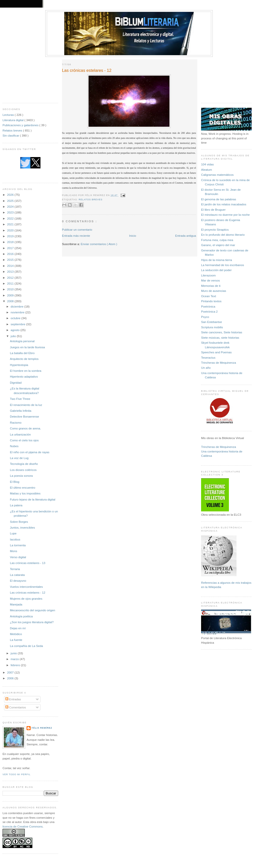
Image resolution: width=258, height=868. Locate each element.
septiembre (18, 324)
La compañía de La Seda (26, 646)
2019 (11, 236)
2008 (11, 301)
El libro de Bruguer (213, 210)
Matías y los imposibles (25, 493)
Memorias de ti (211, 286)
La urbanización (20, 434)
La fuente (16, 640)
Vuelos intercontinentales (26, 587)
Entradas (13, 699)
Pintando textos (211, 301)
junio (14, 653)
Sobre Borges (19, 522)
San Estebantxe (212, 322)
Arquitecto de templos (24, 359)
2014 (11, 266)
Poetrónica (208, 306)
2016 (11, 254)
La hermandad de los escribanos (223, 265)
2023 (11, 212)
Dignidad (16, 383)
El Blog (15, 482)
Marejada (16, 604)
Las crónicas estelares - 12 (28, 592)
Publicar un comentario (77, 230)
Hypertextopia (19, 365)
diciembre (17, 306)
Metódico (16, 634)
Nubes (14, 446)
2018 (11, 242)
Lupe (13, 533)
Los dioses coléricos (23, 470)
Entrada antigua (186, 236)
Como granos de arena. (25, 428)
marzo (15, 659)
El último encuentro (23, 487)
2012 (11, 278)
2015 (11, 260)
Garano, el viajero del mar (218, 245)
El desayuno (18, 581)
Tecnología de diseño (24, 464)
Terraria (15, 569)
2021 (11, 224)
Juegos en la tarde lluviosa (27, 347)
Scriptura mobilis (212, 327)
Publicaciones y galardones (21, 125)
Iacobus (15, 539)
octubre (16, 318)
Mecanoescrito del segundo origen (33, 610)
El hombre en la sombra (26, 371)
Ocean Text (209, 296)
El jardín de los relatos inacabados (224, 204)
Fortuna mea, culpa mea (217, 240)
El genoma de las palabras (219, 199)
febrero (16, 665)
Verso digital (18, 557)
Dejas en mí (18, 628)
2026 (11, 195)
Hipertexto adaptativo (24, 376)
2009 (11, 295)
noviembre (18, 312)
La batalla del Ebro (22, 353)
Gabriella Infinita (20, 411)
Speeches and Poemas (216, 352)
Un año (206, 368)
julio (14, 336)
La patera (16, 505)
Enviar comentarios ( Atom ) (99, 244)
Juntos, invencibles (22, 527)
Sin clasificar (11, 135)
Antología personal (22, 341)
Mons (14, 551)
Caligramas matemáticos (217, 175)
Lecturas (9, 115)
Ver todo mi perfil (17, 774)
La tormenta (18, 545)
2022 (11, 218)
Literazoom (208, 275)
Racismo (16, 422)
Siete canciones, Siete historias (222, 332)
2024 (11, 207)
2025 (11, 201)
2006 (11, 678)
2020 (11, 230)
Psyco (205, 317)
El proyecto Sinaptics (215, 230)
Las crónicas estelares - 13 (28, 563)
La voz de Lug (19, 458)
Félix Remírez (42, 728)
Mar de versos (210, 280)
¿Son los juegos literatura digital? (32, 622)
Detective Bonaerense (24, 416)
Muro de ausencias (214, 291)
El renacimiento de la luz (26, 405)
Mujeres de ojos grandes (26, 599)
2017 (11, 248)
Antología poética (21, 616)
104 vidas (207, 164)
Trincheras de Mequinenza (219, 363)
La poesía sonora (21, 476)
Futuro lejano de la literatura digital (33, 499)
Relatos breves (13, 130)
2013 (11, 272)
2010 (11, 289)
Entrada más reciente (76, 236)
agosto (15, 330)
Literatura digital (13, 120)
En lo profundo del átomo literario (223, 235)
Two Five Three (20, 399)
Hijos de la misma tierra (217, 260)
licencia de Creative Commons (23, 826)
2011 (11, 283)
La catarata (17, 575)
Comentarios (16, 707)
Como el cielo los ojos (24, 440)
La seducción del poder (216, 270)
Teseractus (208, 357)
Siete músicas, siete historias (220, 338)
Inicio (133, 236)
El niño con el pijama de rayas (30, 452)
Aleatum (207, 170)
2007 (11, 672)
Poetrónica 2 (209, 311)
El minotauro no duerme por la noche (225, 215)
